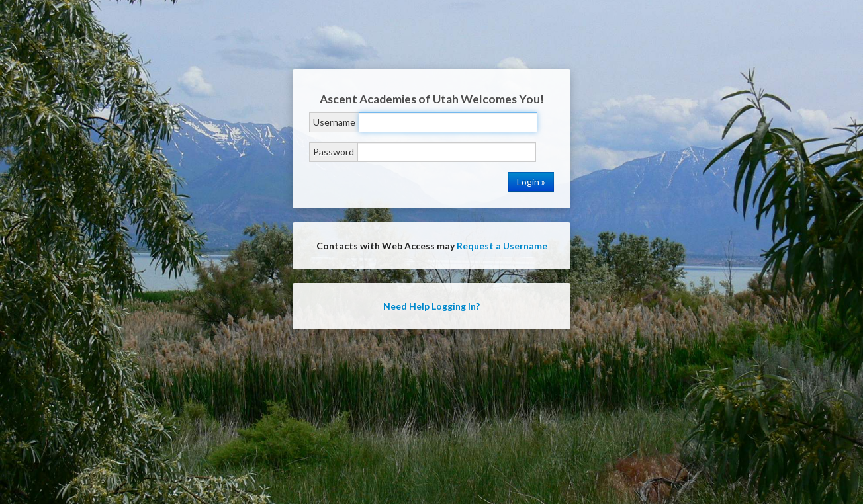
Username (334, 122)
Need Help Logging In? (431, 306)
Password (334, 152)
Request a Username (502, 246)
